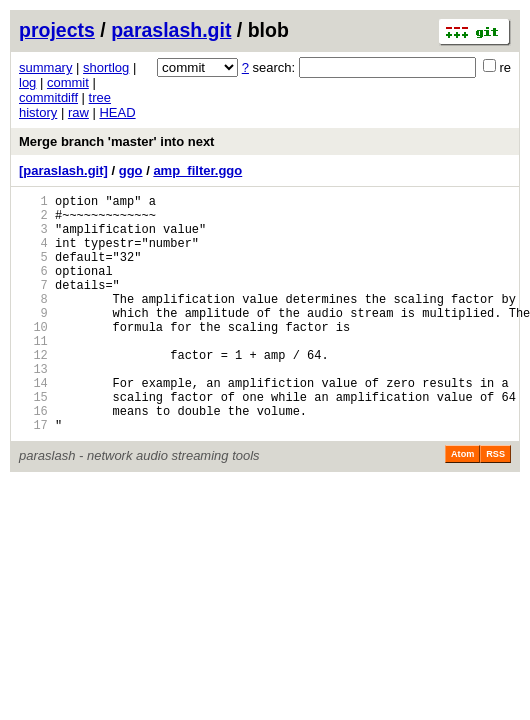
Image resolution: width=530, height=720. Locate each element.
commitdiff (48, 97)
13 (33, 407)
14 (33, 424)
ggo (131, 170)
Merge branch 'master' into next (116, 141)
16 (33, 458)
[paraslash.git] (63, 170)
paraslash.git (171, 30)
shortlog (106, 67)
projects (57, 30)
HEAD (117, 112)
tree (100, 97)
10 (33, 356)
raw (78, 112)
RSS (495, 505)
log (27, 82)
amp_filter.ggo (197, 170)
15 (33, 441)
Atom (462, 505)
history (38, 112)
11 (33, 373)
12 (33, 390)
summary (45, 67)
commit (68, 82)
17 (33, 475)
